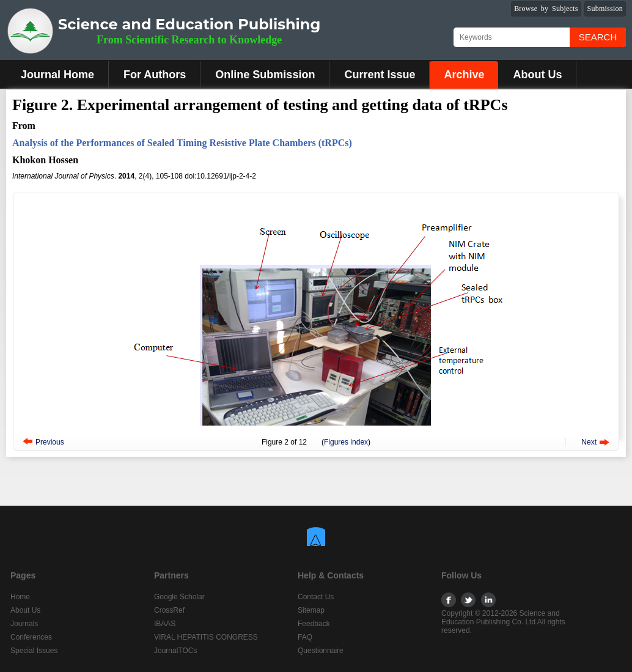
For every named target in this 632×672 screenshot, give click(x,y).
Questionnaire (321, 651)
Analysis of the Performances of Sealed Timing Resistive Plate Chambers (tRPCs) (182, 143)
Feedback (314, 624)
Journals (24, 624)
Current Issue (380, 75)
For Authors (155, 75)
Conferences (31, 637)
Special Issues (34, 651)
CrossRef (169, 610)
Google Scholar (179, 597)
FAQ (305, 637)
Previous (50, 442)
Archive (464, 75)
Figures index (346, 442)
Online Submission (265, 75)
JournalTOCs (175, 651)
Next (589, 442)
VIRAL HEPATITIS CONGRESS (206, 637)
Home (20, 597)
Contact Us (316, 597)
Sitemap (311, 610)
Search (598, 37)
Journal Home (57, 75)
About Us (537, 75)
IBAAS (165, 624)
